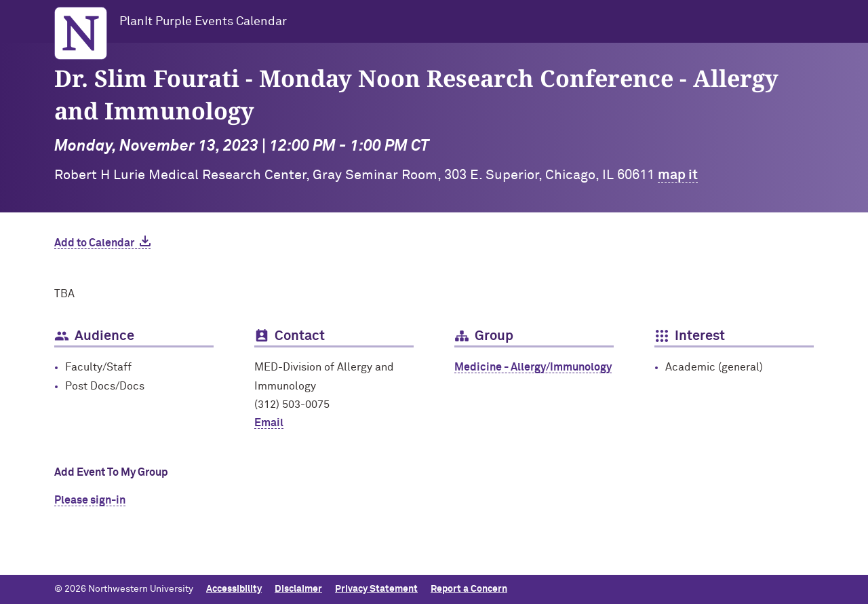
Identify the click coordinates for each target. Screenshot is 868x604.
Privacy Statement (376, 589)
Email (269, 423)
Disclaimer (298, 589)
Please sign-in (90, 500)
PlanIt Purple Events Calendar (203, 22)
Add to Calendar (94, 243)
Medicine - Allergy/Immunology (533, 367)
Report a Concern (469, 589)
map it (678, 175)
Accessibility (234, 589)
